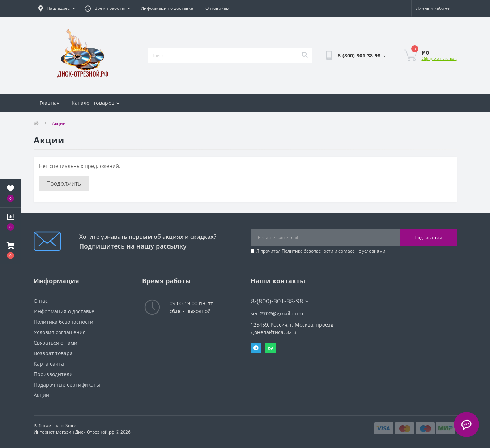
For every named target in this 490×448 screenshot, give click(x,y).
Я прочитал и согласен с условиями (321, 251)
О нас (41, 301)
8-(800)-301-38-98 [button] (280, 301)
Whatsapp (270, 348)
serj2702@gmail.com (277, 313)
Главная (50, 103)
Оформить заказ (439, 58)
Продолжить (64, 184)
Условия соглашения (60, 332)
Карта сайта (49, 364)
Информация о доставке (167, 8)
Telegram (256, 348)
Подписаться (428, 238)
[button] (10, 250)
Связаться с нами (56, 343)
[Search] (304, 55)
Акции (41, 395)
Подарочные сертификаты (67, 385)
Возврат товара (53, 353)
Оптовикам (217, 8)
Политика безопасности (308, 251)
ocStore (69, 425)
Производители (53, 374)
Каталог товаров (96, 103)
